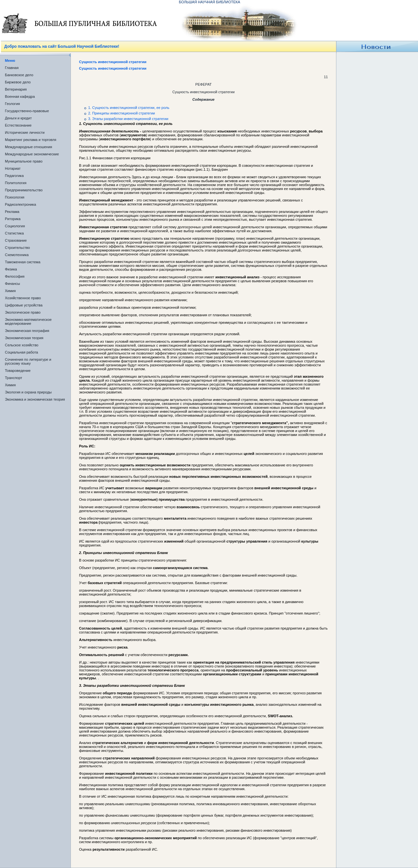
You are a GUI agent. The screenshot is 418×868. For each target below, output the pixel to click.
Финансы (12, 284)
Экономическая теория (24, 338)
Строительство (17, 248)
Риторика (13, 219)
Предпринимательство (24, 190)
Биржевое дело (18, 82)
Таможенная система (23, 262)
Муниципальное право (24, 161)
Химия (10, 291)
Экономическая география (27, 331)
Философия (15, 276)
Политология (16, 183)
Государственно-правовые (27, 111)
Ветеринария (16, 89)
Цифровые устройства (24, 305)
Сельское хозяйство (22, 345)
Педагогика (14, 176)
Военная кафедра (20, 96)
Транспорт (14, 378)
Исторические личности (25, 132)
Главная (12, 68)
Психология (15, 197)
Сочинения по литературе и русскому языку (28, 361)
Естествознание (18, 125)
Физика (11, 269)
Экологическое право (23, 312)
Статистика (14, 233)
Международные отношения (29, 147)
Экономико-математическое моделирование (28, 321)
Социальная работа (21, 352)
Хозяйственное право (23, 298)
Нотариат (13, 168)
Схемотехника (17, 255)
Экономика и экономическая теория (35, 399)
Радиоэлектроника (20, 204)
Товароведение (18, 371)
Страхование (16, 240)
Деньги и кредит (18, 118)
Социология (15, 226)
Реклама (12, 212)
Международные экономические (32, 154)
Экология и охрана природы (28, 392)
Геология (12, 104)
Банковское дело (19, 75)
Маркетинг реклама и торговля (31, 140)
